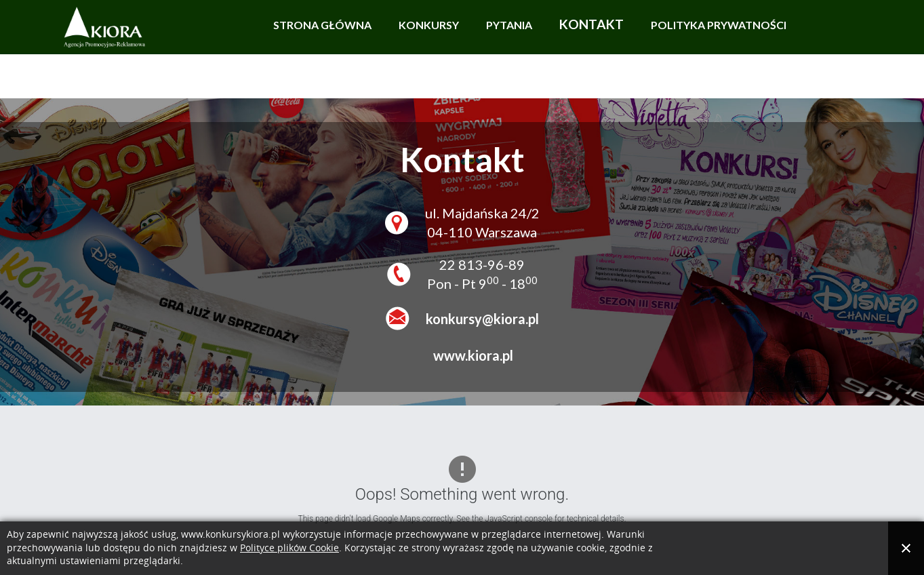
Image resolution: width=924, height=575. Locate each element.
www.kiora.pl (469, 355)
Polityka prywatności (719, 25)
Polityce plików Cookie (289, 548)
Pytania (509, 25)
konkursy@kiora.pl (482, 319)
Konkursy (429, 25)
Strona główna (322, 25)
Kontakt (591, 24)
